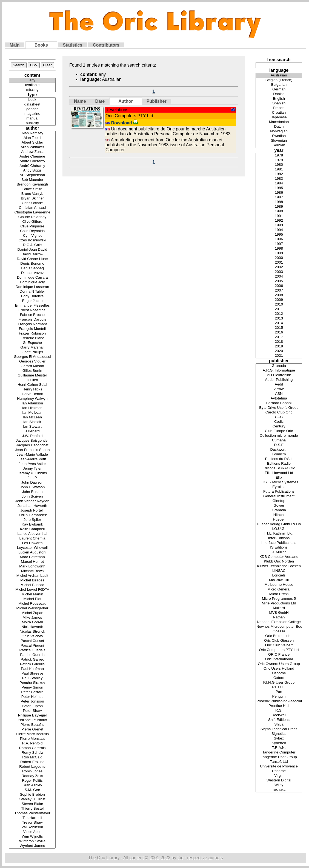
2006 (279, 286)
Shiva (279, 725)
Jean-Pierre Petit (32, 459)
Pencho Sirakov (32, 683)
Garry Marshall (32, 348)
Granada (279, 366)
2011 (279, 309)
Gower (279, 506)
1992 (279, 221)
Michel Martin (32, 594)
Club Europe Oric (279, 431)
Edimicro (279, 454)
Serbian (279, 145)
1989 (279, 207)
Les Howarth (32, 543)
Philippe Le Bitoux (32, 720)
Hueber (279, 520)
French (279, 108)
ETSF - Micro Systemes (279, 482)
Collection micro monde (279, 436)
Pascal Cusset (32, 641)
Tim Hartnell (32, 818)
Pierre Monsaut (32, 739)
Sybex (279, 739)
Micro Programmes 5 (279, 599)
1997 (279, 244)
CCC (279, 417)
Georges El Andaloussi (32, 357)
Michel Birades (32, 580)
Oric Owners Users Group (279, 664)
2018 (279, 342)
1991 (279, 216)
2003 (279, 272)
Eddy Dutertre (32, 296)
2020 (279, 351)
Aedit (279, 385)
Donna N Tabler (32, 292)
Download (125, 123)
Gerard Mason (32, 366)
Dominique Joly (32, 282)
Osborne (279, 673)
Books (41, 45)
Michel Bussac (32, 585)
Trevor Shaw (32, 823)
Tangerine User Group (279, 757)
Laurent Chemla (32, 539)
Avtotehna (279, 399)
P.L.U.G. (279, 687)
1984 (279, 183)
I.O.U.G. (279, 529)
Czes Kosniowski (32, 240)
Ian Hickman (32, 408)
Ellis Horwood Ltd (279, 473)
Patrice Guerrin (32, 655)
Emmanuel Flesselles (32, 306)
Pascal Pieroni (32, 646)
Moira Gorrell (32, 622)
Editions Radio (279, 464)
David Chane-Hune (32, 259)
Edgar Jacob (32, 301)
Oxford (279, 678)
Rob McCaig (32, 757)
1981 (279, 169)
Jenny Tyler (32, 469)
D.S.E (279, 445)
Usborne (279, 771)
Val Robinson (32, 827)
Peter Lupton (32, 706)
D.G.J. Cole (32, 245)
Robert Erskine (32, 762)
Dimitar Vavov (32, 273)
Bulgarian (279, 85)
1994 (279, 230)
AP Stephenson (32, 175)
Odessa (279, 631)
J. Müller (279, 552)
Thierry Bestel (32, 809)
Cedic (279, 422)
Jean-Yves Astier (32, 464)
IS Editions (279, 548)
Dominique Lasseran (32, 287)
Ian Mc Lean (32, 413)
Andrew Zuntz (32, 152)
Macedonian (279, 122)
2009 (279, 300)
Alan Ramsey (32, 133)
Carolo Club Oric (279, 412)
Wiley (279, 785)
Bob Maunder (32, 180)
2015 (279, 328)
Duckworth (279, 450)
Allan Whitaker (32, 147)
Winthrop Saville (32, 841)
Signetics (279, 734)
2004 (279, 277)
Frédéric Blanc (32, 338)
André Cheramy (32, 161)
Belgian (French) (279, 80)
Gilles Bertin (32, 371)
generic (32, 109)
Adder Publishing (279, 380)
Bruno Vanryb (32, 194)
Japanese (279, 117)
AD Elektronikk (279, 375)
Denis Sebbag (32, 268)
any (32, 80)
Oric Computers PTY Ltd (279, 650)
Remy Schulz (32, 753)
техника (279, 790)
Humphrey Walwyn (32, 399)
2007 (279, 291)
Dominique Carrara (32, 278)
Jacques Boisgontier (32, 441)
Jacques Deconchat (32, 445)
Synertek (279, 743)
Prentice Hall (279, 706)
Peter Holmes (32, 697)
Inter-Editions (279, 538)
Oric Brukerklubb (279, 636)
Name (80, 101)
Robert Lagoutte (32, 767)
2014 (279, 323)
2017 (279, 337)
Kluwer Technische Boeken (279, 566)
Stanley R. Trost (32, 799)
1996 (279, 239)
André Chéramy (32, 166)
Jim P (32, 478)
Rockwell (279, 715)
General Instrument (279, 496)
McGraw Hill (279, 580)
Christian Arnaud (32, 208)
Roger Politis (32, 781)
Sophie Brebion (32, 795)
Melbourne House (279, 585)
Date (100, 101)
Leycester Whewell (32, 548)
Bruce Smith (32, 189)
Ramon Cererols (32, 748)
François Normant (32, 324)
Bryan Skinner (32, 199)
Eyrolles (279, 487)
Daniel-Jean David (32, 250)
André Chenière (32, 157)
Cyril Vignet (32, 236)
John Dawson (32, 483)
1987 (279, 197)
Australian (279, 75)
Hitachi (279, 515)
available (32, 85)
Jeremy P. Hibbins (32, 473)
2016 (279, 332)
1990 (279, 211)
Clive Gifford (32, 222)
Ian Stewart (32, 427)
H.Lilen (32, 380)
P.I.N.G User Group (279, 683)
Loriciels (279, 576)
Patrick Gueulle (32, 664)
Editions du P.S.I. (279, 459)
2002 (279, 267)
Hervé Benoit (32, 394)
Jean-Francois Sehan (32, 450)
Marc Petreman (32, 557)
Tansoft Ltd (279, 762)
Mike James (32, 618)
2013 (279, 319)
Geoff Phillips (32, 352)
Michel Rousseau (32, 604)
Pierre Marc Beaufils (32, 734)
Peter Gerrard (32, 692)
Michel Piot (32, 599)
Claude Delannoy (32, 217)
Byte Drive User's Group (279, 408)
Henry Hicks (32, 389)
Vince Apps (32, 832)
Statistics (72, 45)
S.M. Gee (32, 790)
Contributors (106, 45)
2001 (279, 263)
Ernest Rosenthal (32, 310)
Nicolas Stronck (32, 632)
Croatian (279, 113)
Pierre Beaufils (32, 725)
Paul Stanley (32, 678)
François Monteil (32, 329)
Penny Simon (32, 688)
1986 (279, 193)
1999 (279, 253)
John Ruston (32, 492)
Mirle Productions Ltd (279, 603)
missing (32, 90)
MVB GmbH (279, 613)
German (279, 89)
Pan (279, 692)
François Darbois (32, 320)
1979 (279, 160)
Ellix (279, 478)
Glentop (279, 501)
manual (32, 119)
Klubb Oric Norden (279, 562)
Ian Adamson (32, 403)
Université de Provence (279, 766)
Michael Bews (32, 571)
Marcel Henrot (32, 562)
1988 (279, 202)
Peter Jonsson (32, 702)
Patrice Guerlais (32, 650)
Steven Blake (32, 804)
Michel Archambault (32, 576)
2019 (279, 346)
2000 (279, 258)
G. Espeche (32, 343)
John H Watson (32, 487)
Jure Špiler (32, 520)
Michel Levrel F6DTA (32, 590)
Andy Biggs (32, 171)
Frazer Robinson (32, 334)
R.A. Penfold (32, 743)
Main (15, 45)
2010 (279, 305)
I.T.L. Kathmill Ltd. (279, 534)
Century (279, 426)
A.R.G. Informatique (279, 371)
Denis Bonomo (32, 264)
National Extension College (279, 622)
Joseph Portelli (32, 511)
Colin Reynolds (32, 231)
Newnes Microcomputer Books (279, 627)
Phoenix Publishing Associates (279, 701)
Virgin (279, 776)
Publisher (157, 101)
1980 (279, 165)
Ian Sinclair (32, 422)
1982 (279, 174)
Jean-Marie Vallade (32, 455)
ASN (279, 394)
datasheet (32, 105)
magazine (32, 114)
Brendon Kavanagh (32, 185)
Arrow (279, 389)
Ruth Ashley (32, 785)
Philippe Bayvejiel (32, 716)
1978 (279, 155)
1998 (279, 249)
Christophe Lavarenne (32, 212)
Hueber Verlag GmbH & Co (279, 524)
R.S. (279, 711)
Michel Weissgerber (32, 608)
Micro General (279, 589)
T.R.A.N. (279, 748)
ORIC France (279, 655)
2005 (279, 281)
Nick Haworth (32, 627)
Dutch (279, 127)
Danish (279, 94)
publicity (32, 123)
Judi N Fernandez (32, 515)
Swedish (279, 136)
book (32, 100)
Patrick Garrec (32, 660)
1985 (279, 188)
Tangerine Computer (279, 753)
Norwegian (279, 131)
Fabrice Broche (32, 315)
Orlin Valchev (32, 636)
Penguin (279, 697)
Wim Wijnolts (32, 837)
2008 (279, 295)
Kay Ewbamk (32, 525)
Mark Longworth (32, 566)
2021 (279, 356)
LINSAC (279, 571)
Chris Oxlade (32, 203)
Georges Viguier (32, 362)
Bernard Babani (279, 403)
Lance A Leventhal (32, 534)
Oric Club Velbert (279, 645)
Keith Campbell (32, 529)
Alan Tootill (32, 138)
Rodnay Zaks (32, 776)
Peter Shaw (32, 711)
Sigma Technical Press (279, 729)
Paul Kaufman (32, 669)
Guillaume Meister (32, 376)
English (279, 99)
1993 (279, 225)
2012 (279, 314)
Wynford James (32, 846)
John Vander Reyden (32, 501)
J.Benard (32, 431)
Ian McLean (32, 417)
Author (125, 101)
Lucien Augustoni (32, 553)
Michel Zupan (32, 613)
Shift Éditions (279, 720)
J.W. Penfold (32, 436)
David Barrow (32, 254)
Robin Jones (32, 771)
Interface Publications (279, 543)
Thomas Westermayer (32, 813)
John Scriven (32, 497)
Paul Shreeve (32, 674)
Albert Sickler (32, 143)
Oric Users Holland (279, 669)
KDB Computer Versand (279, 557)
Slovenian (279, 141)
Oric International (279, 659)
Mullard (279, 608)
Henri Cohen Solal (32, 385)
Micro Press (279, 594)
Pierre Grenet (32, 729)
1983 (279, 179)
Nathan (279, 617)
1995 (279, 235)
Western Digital (279, 780)
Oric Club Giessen (279, 641)
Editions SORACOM (279, 468)
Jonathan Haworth (32, 506)
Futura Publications (279, 492)
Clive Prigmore (32, 226)
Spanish (279, 103)
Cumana (279, 440)
